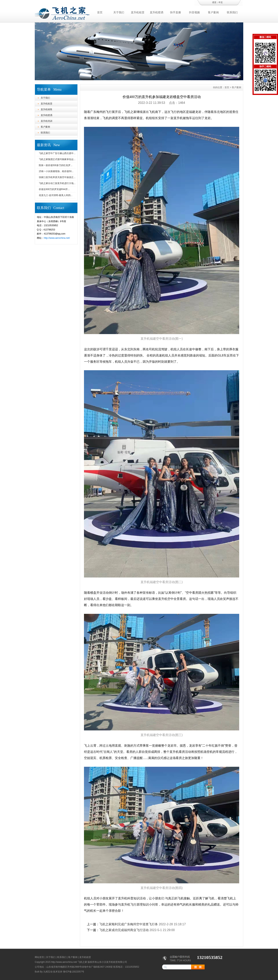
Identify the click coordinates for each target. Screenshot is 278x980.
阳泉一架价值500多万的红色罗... (56, 165)
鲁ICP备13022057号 (74, 972)
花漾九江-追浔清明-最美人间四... (56, 195)
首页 (100, 12)
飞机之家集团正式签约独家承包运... (57, 159)
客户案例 (213, 12)
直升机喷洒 (157, 12)
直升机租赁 (138, 12)
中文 (221, 2)
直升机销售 (47, 109)
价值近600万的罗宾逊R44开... (54, 189)
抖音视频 (194, 12)
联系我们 (232, 12)
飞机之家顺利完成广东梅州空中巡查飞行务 (129, 924)
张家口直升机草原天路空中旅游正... (57, 177)
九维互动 (48, 972)
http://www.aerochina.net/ (57, 238)
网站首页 (39, 957)
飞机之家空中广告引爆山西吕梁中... (57, 153)
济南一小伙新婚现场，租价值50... (56, 171)
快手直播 (175, 12)
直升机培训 (47, 121)
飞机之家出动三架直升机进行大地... (57, 183)
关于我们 (119, 12)
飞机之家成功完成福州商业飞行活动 (124, 930)
